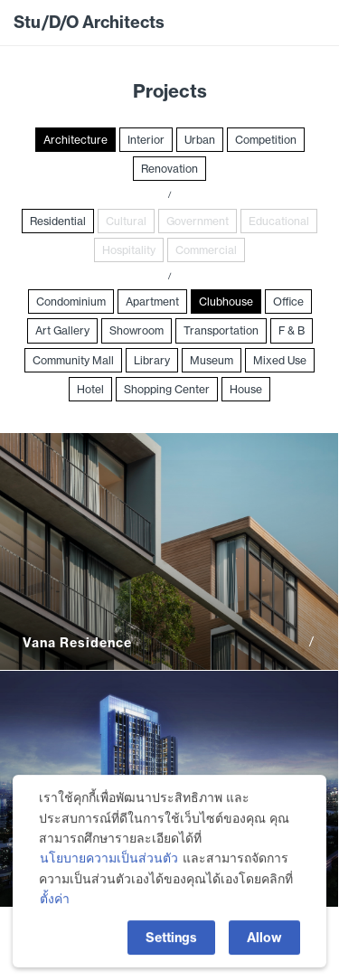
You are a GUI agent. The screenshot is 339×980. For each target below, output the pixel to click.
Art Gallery (62, 330)
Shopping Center (167, 389)
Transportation (221, 330)
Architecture (75, 140)
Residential (58, 221)
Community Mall (73, 360)
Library (152, 360)
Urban (200, 140)
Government (198, 221)
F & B (292, 330)
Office (288, 302)
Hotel (90, 389)
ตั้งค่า (55, 907)
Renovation (169, 169)
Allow (264, 945)
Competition (266, 140)
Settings (171, 945)
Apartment (152, 302)
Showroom (137, 330)
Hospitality (129, 250)
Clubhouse (226, 302)
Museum (212, 360)
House (246, 389)
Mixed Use (280, 360)
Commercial (206, 250)
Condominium (71, 302)
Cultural (126, 221)
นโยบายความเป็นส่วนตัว (109, 866)
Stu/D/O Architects (89, 22)
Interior (146, 140)
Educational (279, 221)
